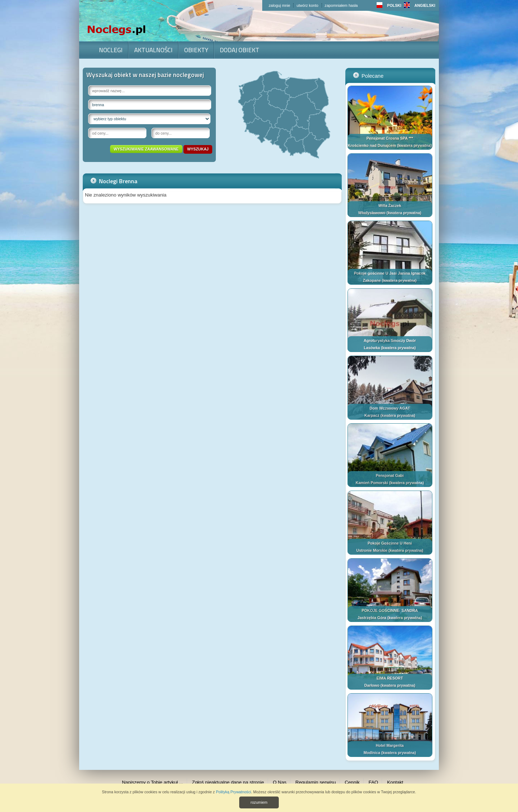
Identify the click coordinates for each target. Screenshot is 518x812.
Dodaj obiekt (240, 50)
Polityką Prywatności (233, 792)
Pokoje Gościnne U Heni (390, 543)
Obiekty (196, 50)
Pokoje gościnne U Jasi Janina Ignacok (390, 273)
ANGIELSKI (420, 5)
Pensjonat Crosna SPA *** (390, 138)
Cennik (352, 782)
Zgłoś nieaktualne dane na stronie (228, 782)
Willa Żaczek (390, 206)
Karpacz (372, 415)
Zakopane (372, 280)
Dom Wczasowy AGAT (390, 408)
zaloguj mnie (280, 5)
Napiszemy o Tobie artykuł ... (153, 782)
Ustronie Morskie (372, 550)
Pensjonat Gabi (390, 475)
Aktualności (153, 50)
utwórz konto (307, 5)
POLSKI (389, 5)
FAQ (374, 782)
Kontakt (395, 782)
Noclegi (111, 50)
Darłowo (372, 685)
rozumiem (259, 802)
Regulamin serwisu (316, 782)
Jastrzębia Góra (372, 618)
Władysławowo (372, 213)
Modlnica (372, 753)
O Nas (280, 782)
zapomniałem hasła (341, 5)
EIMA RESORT (390, 678)
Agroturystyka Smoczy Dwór (390, 340)
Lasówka (372, 348)
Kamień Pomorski (372, 483)
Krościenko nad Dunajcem (372, 145)
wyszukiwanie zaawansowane (146, 149)
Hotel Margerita (390, 745)
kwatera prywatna (414, 145)
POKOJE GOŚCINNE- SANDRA (390, 610)
